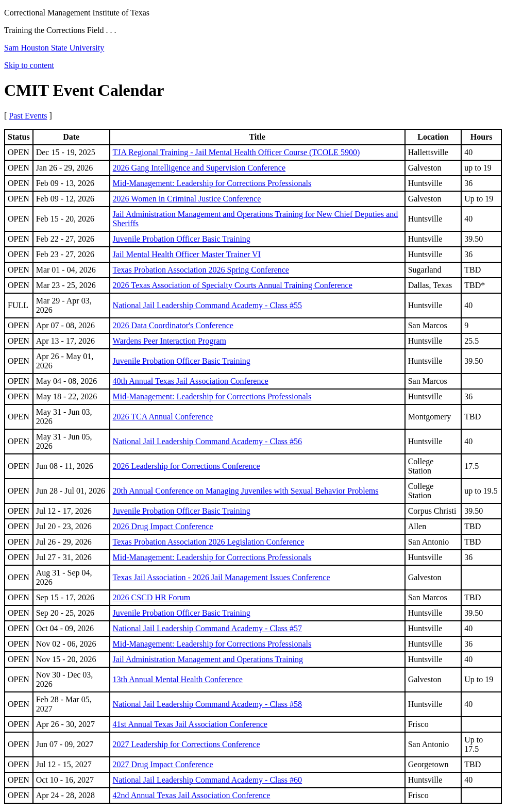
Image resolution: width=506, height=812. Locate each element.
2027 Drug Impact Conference (163, 764)
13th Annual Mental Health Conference (178, 679)
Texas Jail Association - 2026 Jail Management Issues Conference (222, 577)
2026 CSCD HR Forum (152, 597)
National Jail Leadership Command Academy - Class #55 (207, 305)
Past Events (28, 116)
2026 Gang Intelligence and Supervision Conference (199, 168)
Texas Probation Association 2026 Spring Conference (201, 270)
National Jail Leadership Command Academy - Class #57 (207, 628)
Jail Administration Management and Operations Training (208, 659)
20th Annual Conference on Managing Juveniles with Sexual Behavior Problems (246, 491)
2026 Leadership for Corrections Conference (187, 466)
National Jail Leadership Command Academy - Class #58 (207, 704)
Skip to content (29, 65)
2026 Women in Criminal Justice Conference (187, 199)
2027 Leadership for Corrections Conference (187, 744)
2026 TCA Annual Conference (163, 417)
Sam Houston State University (54, 48)
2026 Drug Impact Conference (163, 526)
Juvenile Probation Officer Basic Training (182, 239)
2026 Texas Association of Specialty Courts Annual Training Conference (233, 285)
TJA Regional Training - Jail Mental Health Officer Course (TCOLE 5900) (237, 152)
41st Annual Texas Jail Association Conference (190, 724)
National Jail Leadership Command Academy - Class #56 (207, 441)
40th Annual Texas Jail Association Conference (191, 381)
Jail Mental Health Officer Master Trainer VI (187, 254)
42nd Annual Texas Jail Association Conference (192, 795)
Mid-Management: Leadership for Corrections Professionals (212, 183)
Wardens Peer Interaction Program (170, 341)
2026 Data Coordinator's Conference (173, 325)
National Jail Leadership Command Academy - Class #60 (207, 780)
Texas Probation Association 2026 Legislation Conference (209, 542)
